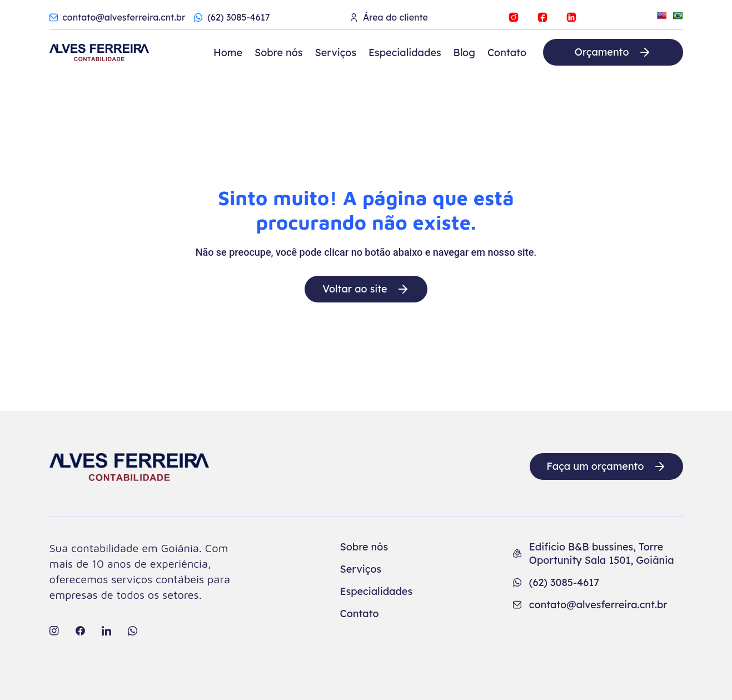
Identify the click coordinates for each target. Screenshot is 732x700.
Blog (464, 53)
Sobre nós (279, 53)
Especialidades (405, 53)
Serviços (335, 53)
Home (228, 53)
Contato (507, 53)
